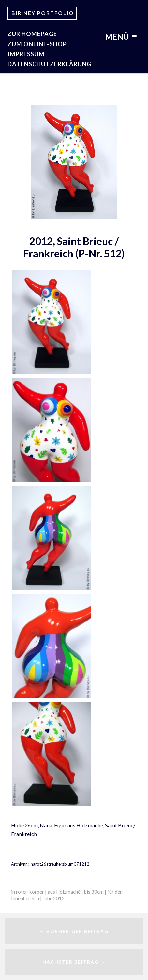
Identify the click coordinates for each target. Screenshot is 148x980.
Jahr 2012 (54, 898)
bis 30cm (94, 892)
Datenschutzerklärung (49, 64)
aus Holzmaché (64, 892)
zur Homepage (32, 34)
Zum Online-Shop (37, 44)
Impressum (26, 54)
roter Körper (30, 892)
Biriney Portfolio (43, 13)
